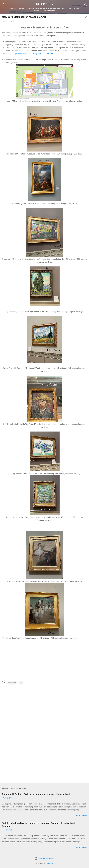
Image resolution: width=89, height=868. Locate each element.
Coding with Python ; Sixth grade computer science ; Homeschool (36, 794)
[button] (86, 18)
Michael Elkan (50, 863)
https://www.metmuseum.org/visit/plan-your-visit (33, 54)
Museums (12, 683)
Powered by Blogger (44, 858)
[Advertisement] (44, 761)
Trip (21, 683)
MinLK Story (45, 4)
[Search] (86, 5)
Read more (82, 815)
